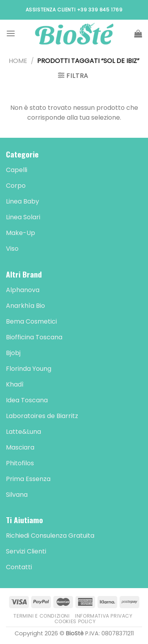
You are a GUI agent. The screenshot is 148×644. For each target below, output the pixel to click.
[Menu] (11, 33)
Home (18, 61)
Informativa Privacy (104, 616)
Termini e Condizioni (41, 616)
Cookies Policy (75, 621)
